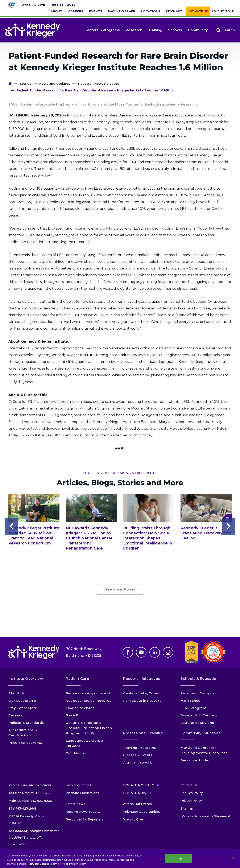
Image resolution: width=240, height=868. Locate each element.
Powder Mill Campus (199, 715)
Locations (151, 11)
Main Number (30, 801)
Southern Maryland (197, 723)
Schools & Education (200, 679)
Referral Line (30, 785)
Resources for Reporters (85, 819)
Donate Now (135, 793)
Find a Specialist (80, 708)
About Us (17, 693)
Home (10, 84)
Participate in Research (143, 701)
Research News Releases (99, 84)
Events (96, 11)
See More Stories (120, 589)
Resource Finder (195, 760)
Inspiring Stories (78, 785)
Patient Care (78, 679)
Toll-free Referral (32, 793)
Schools (175, 30)
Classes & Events (138, 755)
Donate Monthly (139, 785)
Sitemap (187, 809)
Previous (12, 526)
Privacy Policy (191, 801)
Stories (25, 84)
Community (198, 30)
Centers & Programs (102, 30)
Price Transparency (26, 743)
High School (191, 701)
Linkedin (155, 652)
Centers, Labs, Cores (141, 693)
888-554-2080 (64, 5)
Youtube (141, 652)
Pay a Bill (74, 715)
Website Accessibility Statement (205, 816)
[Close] (233, 858)
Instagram (168, 652)
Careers (76, 11)
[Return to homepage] (33, 30)
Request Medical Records (89, 701)
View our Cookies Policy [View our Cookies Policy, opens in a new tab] (43, 864)
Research (134, 30)
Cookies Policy (192, 793)
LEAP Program (193, 708)
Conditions (75, 753)
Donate (196, 11)
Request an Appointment (88, 693)
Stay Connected (22, 708)
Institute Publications (82, 793)
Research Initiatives (142, 679)
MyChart (174, 11)
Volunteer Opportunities (142, 812)
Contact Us (189, 785)
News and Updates (55, 84)
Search (229, 30)
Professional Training (143, 733)
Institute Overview (26, 679)
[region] (120, 859)
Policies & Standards (26, 723)
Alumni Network (138, 762)
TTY (22, 809)
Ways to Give (33, 5)
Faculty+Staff (121, 11)
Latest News (75, 804)
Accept (179, 858)
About (57, 11)
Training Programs (139, 748)
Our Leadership (22, 701)
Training (155, 30)
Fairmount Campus (198, 693)
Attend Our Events (137, 804)
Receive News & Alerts (83, 812)
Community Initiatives (201, 733)
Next (228, 526)
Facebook (128, 652)
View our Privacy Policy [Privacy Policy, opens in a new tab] (72, 864)
